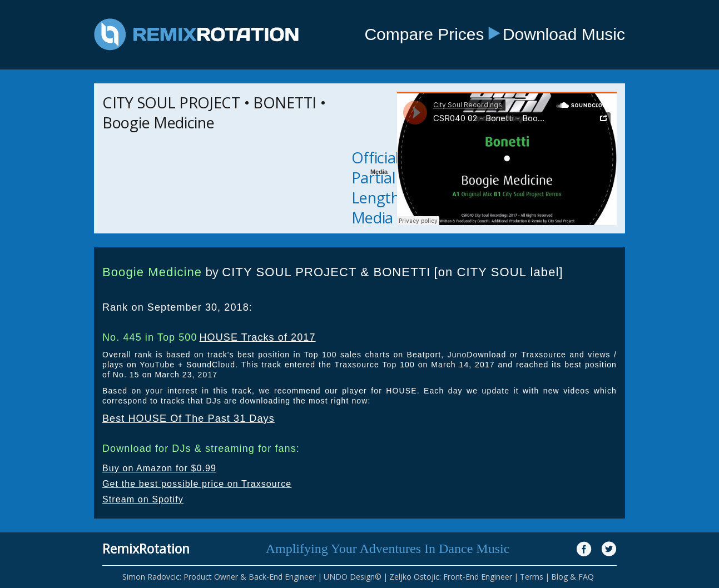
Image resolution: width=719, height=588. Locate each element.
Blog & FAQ (572, 577)
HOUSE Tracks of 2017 (257, 337)
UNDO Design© (353, 577)
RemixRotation (146, 549)
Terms (532, 577)
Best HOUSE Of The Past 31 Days (189, 418)
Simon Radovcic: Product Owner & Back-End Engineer (219, 577)
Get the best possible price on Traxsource (197, 484)
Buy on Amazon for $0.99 (159, 468)
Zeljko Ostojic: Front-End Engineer (451, 577)
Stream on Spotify (143, 499)
